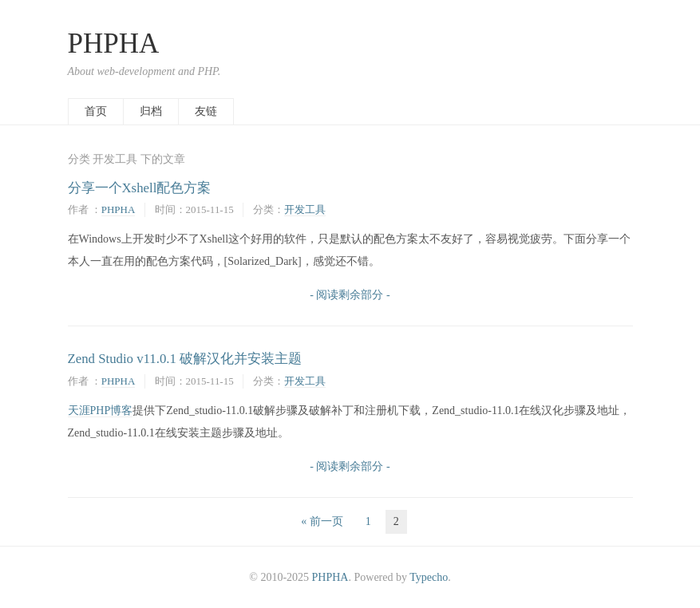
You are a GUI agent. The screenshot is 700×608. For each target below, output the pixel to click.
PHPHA (114, 43)
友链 (206, 111)
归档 (151, 111)
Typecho (429, 577)
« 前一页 (322, 521)
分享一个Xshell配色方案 (140, 188)
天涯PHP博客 (101, 411)
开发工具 (305, 209)
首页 (96, 111)
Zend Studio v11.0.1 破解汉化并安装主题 (185, 359)
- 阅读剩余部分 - (350, 295)
